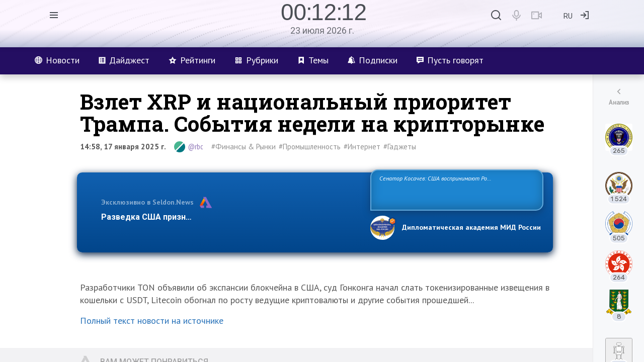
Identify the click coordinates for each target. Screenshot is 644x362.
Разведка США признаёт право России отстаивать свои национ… (230, 217)
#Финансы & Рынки (244, 147)
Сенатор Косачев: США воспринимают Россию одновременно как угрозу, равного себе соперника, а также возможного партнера (455, 189)
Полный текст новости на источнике (152, 321)
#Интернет (362, 147)
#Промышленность (310, 147)
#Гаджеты (400, 147)
